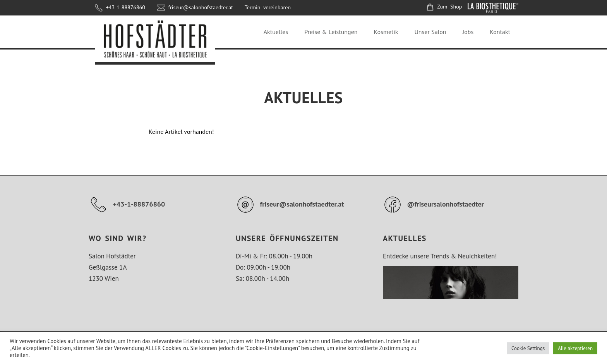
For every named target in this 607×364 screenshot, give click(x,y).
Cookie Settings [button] (528, 348)
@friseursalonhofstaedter (433, 204)
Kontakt (500, 32)
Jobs (468, 32)
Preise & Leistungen (331, 32)
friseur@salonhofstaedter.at (195, 7)
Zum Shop (444, 7)
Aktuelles (276, 32)
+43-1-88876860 (120, 7)
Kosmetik (386, 32)
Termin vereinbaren (268, 7)
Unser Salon (430, 32)
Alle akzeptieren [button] (575, 348)
